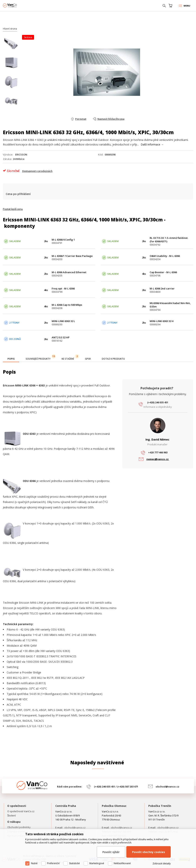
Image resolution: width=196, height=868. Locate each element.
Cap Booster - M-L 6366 (163, 272)
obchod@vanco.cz (167, 787)
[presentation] (11, 359)
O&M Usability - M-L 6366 (165, 256)
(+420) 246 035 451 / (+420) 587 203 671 (116, 787)
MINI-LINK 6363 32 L (63, 321)
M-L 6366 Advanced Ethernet (69, 272)
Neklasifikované (122, 863)
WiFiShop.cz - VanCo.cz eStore (17, 5)
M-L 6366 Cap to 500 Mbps (67, 305)
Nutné (34, 863)
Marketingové (97, 863)
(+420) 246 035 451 (158, 402)
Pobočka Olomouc (114, 806)
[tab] (11, 359)
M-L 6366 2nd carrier (162, 289)
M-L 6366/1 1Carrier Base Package (72, 256)
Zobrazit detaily (162, 863)
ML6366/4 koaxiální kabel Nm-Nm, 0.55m (170, 305)
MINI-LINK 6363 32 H (162, 321)
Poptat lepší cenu (13, 209)
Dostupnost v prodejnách (37, 171)
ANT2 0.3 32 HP (61, 337)
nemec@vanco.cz (158, 459)
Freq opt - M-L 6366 (63, 289)
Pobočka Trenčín (160, 806)
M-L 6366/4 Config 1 (63, 240)
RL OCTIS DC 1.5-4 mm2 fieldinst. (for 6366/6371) (169, 240)
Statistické (74, 863)
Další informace (150, 144)
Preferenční (53, 863)
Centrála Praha (66, 806)
